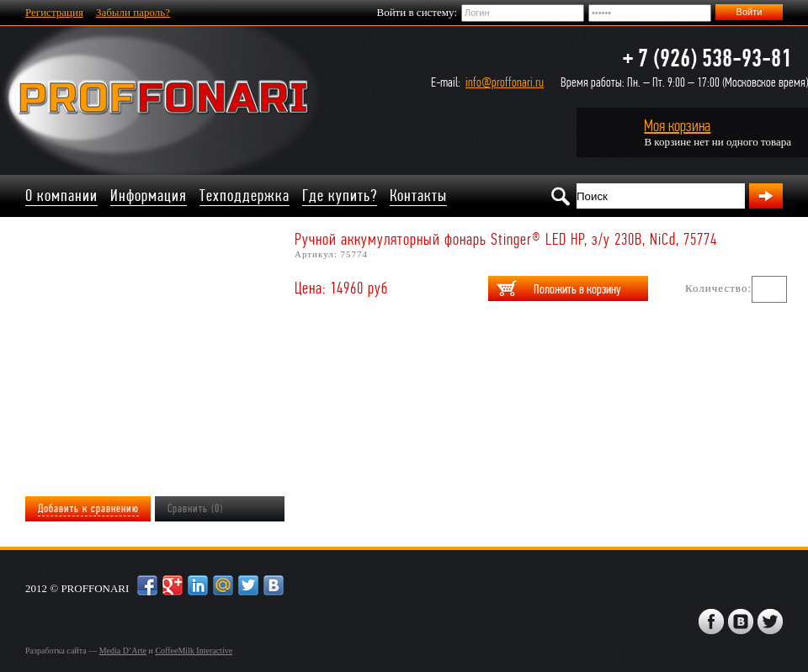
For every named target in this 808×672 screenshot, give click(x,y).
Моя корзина (677, 126)
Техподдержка (245, 196)
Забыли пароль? (133, 12)
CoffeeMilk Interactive (194, 651)
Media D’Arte (123, 651)
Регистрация (54, 12)
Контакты (418, 196)
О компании (61, 196)
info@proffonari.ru (505, 82)
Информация (149, 196)
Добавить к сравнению (88, 508)
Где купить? (340, 196)
